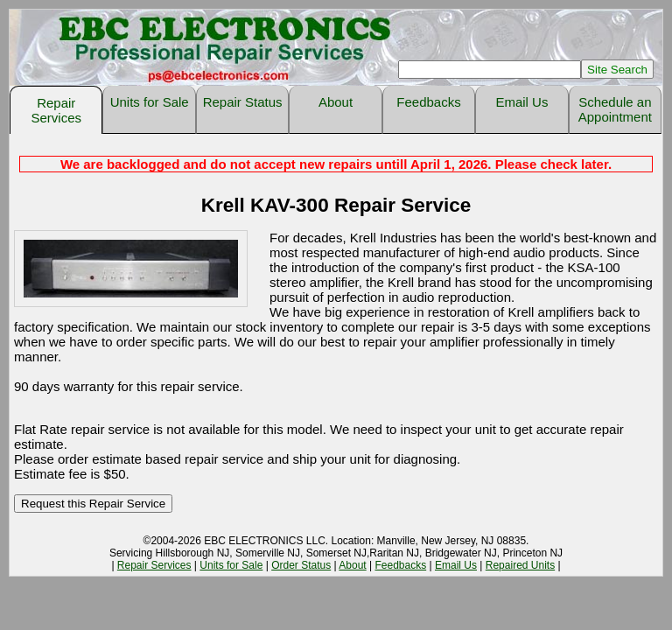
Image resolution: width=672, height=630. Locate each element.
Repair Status (243, 102)
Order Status (301, 565)
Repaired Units (520, 565)
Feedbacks (428, 102)
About (336, 102)
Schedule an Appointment (615, 109)
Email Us (521, 102)
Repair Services (56, 110)
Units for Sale (150, 102)
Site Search (617, 70)
